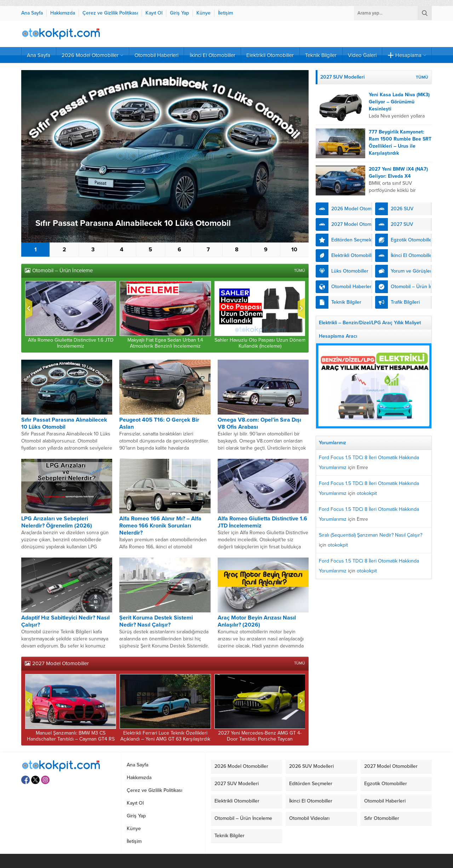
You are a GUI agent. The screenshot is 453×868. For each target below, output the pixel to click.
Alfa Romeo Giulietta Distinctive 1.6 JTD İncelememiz (71, 343)
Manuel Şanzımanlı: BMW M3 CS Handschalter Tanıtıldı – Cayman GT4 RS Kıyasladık (71, 739)
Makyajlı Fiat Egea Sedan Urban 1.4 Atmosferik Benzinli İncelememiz (165, 343)
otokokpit (367, 493)
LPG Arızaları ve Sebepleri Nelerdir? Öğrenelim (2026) (57, 522)
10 (294, 250)
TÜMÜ (300, 271)
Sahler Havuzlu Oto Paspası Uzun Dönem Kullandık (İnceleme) (260, 343)
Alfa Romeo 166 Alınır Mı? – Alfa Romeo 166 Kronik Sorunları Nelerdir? (160, 526)
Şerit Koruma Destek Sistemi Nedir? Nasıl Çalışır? (156, 621)
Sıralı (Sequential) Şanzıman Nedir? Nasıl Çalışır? (371, 535)
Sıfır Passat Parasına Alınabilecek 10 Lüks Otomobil (133, 223)
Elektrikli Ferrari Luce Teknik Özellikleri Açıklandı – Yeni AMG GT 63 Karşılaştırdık (165, 736)
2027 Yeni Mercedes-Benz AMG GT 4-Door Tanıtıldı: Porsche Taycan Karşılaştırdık (260, 739)
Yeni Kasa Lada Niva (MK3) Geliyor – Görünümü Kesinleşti (399, 102)
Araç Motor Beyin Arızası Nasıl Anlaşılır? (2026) (257, 621)
